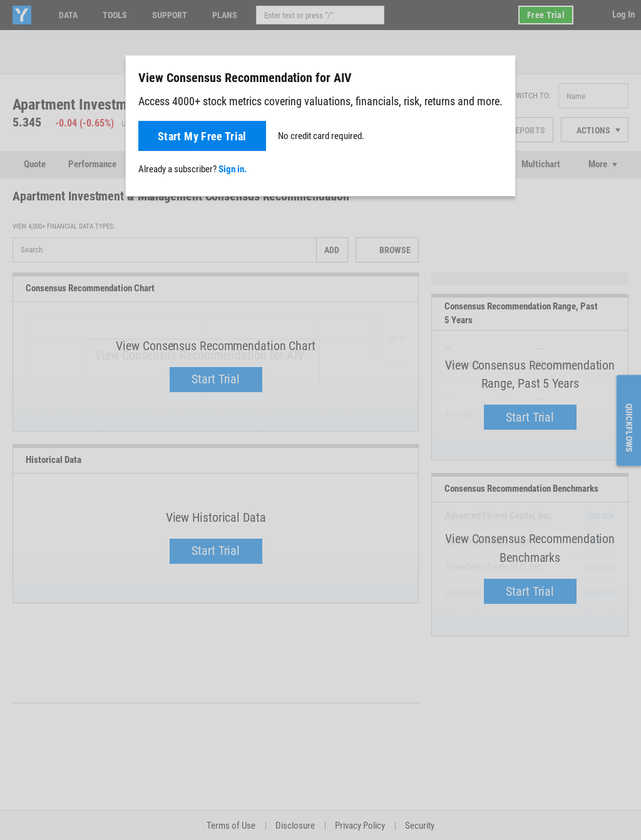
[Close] (499, 77)
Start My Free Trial (202, 136)
